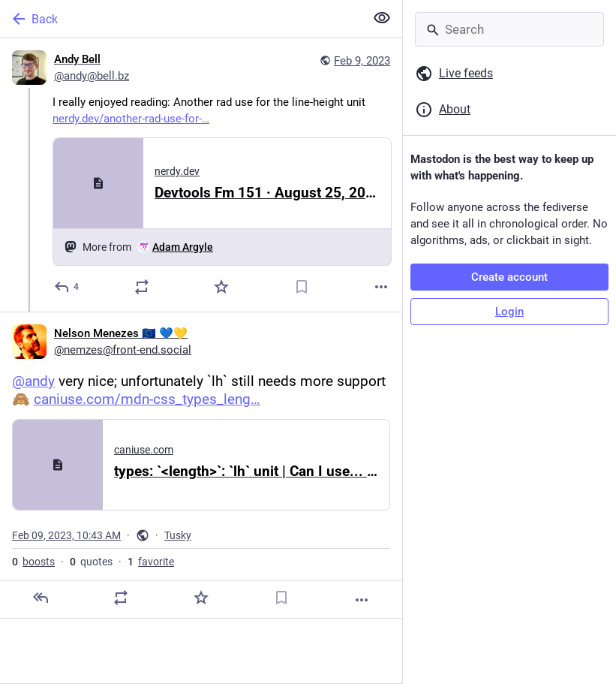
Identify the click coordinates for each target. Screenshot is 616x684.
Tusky (178, 535)
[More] (381, 287)
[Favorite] (221, 287)
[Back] (181, 19)
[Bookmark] (302, 287)
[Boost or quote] (142, 287)
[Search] (509, 29)
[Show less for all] (382, 18)
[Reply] (67, 287)
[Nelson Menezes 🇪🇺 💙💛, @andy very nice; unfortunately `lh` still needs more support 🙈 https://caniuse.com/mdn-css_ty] (201, 465)
